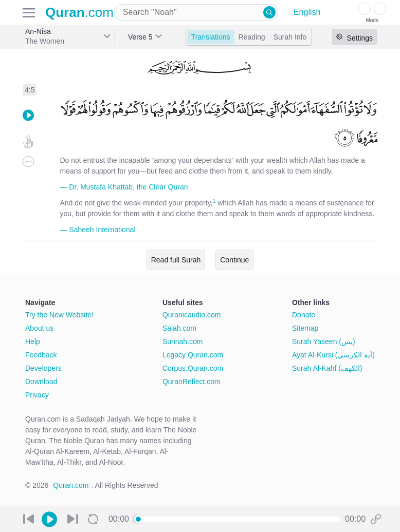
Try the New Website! (59, 315)
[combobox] (196, 12)
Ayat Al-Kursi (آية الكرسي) (333, 355)
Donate (304, 315)
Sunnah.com (183, 341)
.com (79, 12)
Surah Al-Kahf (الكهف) (327, 368)
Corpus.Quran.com (193, 368)
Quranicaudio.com (192, 315)
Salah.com (179, 328)
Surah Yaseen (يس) (324, 341)
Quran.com (71, 485)
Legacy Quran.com (193, 355)
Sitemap (305, 328)
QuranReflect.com (192, 382)
